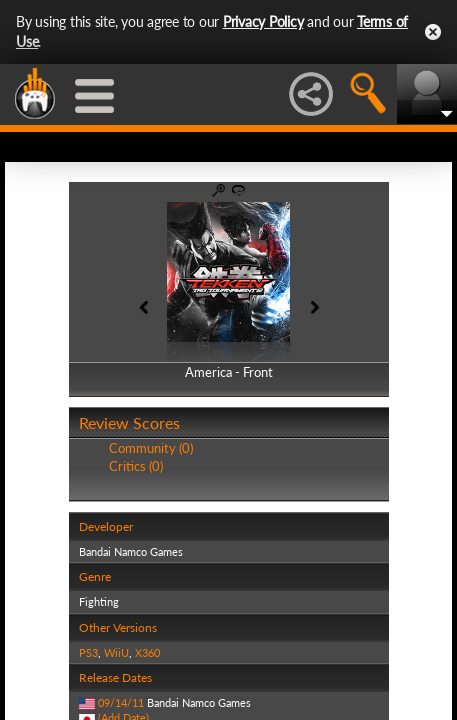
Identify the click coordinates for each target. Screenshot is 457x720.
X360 (147, 652)
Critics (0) (136, 466)
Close (433, 32)
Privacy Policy (263, 21)
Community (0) (151, 448)
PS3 (88, 652)
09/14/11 (121, 702)
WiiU (116, 652)
